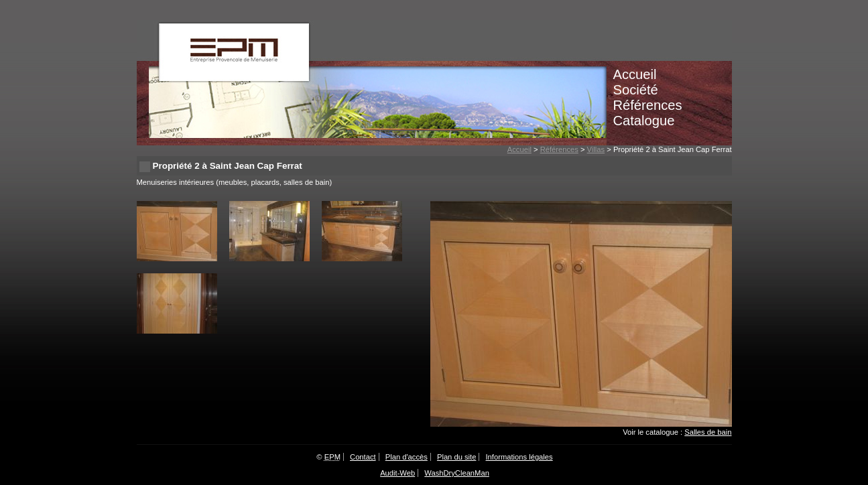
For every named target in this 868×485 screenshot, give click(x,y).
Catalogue (644, 121)
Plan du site (456, 457)
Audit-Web (397, 473)
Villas (596, 149)
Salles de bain (708, 432)
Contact (363, 457)
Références (648, 105)
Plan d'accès (407, 457)
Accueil (635, 74)
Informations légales (519, 457)
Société (636, 90)
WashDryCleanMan (457, 473)
